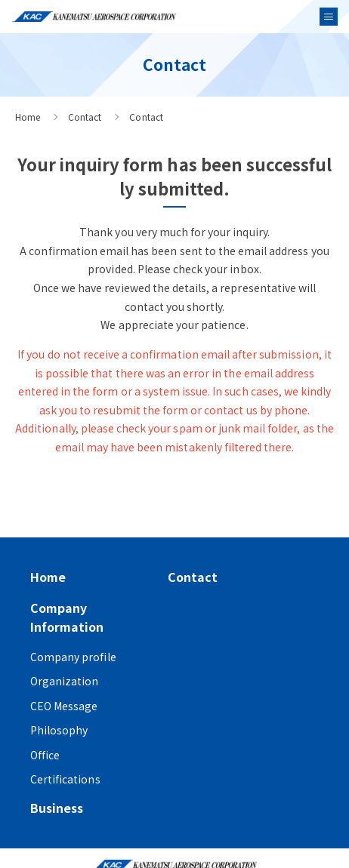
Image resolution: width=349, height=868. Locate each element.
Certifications (65, 779)
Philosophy (59, 730)
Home (28, 117)
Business (57, 808)
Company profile (73, 657)
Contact (85, 117)
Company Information (67, 617)
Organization (64, 681)
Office (45, 755)
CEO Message (64, 706)
